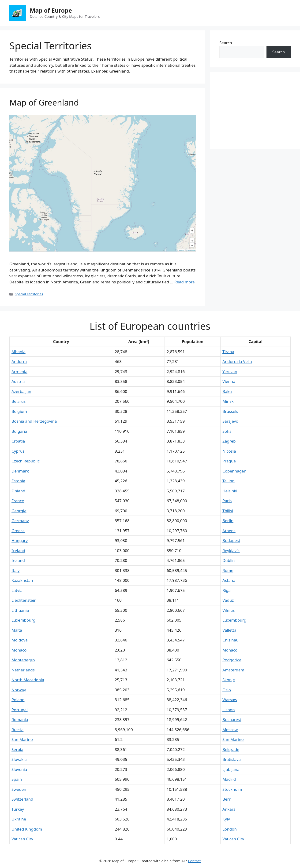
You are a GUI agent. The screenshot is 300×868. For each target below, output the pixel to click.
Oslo (227, 690)
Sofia (227, 431)
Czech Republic (26, 461)
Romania (20, 720)
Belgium (19, 411)
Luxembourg (23, 620)
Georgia (19, 511)
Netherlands (23, 670)
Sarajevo (230, 421)
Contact (194, 861)
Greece (18, 531)
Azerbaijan (21, 391)
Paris (227, 501)
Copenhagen (234, 471)
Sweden (19, 789)
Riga (227, 590)
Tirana (228, 352)
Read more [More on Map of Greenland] (185, 282)
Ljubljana (231, 769)
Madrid (229, 779)
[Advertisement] (255, 111)
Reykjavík (231, 551)
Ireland (18, 560)
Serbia (17, 749)
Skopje (229, 680)
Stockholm (232, 789)
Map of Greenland (44, 102)
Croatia (18, 441)
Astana (229, 580)
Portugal (20, 710)
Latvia (17, 590)
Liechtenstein (24, 600)
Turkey (18, 809)
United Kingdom (27, 829)
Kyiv (226, 819)
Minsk (228, 401)
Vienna (229, 381)
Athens (229, 531)
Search (226, 43)
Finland (18, 491)
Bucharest (232, 720)
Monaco (19, 650)
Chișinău (231, 640)
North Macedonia (28, 680)
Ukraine (19, 819)
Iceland (18, 551)
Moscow (230, 730)
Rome (228, 570)
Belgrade (231, 749)
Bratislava (232, 759)
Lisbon (229, 710)
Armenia (19, 372)
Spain (17, 779)
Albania (19, 352)
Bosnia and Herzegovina (34, 421)
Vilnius (229, 610)
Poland (18, 700)
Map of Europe (51, 10)
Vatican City (22, 839)
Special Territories (29, 294)
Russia (17, 730)
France (18, 501)
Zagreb (229, 441)
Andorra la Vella (237, 361)
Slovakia (19, 759)
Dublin (229, 560)
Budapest (231, 540)
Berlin (228, 521)
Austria (18, 381)
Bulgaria (19, 431)
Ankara (229, 809)
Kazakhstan (22, 580)
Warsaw (230, 700)
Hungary (20, 540)
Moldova (20, 640)
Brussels (230, 411)
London (230, 829)
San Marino (22, 739)
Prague (229, 461)
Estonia (18, 481)
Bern (227, 799)
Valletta (229, 630)
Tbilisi (228, 511)
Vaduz (228, 600)
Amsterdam (233, 670)
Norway (19, 690)
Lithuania (20, 610)
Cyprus (18, 451)
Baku (227, 391)
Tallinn (229, 481)
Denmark (20, 471)
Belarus (19, 401)
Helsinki (230, 491)
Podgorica (232, 660)
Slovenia (19, 769)
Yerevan (230, 372)
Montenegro (23, 660)
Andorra (19, 361)
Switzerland (22, 799)
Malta (17, 630)
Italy (16, 570)
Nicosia (229, 451)
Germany (20, 521)
